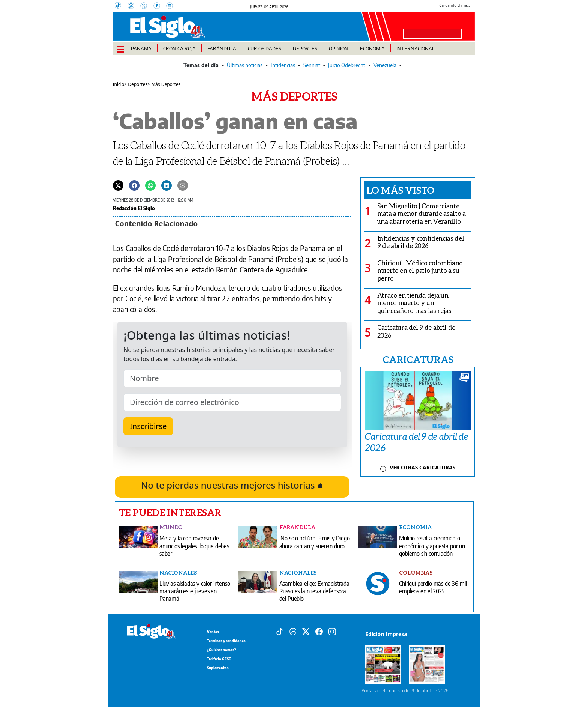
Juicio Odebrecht (347, 65)
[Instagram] (172, 6)
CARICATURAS (418, 359)
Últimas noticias (245, 65)
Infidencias (283, 65)
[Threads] (134, 6)
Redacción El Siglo (134, 208)
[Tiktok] (280, 631)
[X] (147, 6)
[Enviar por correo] (183, 185)
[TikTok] (121, 6)
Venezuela (385, 65)
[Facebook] (160, 6)
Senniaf (312, 65)
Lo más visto (400, 190)
